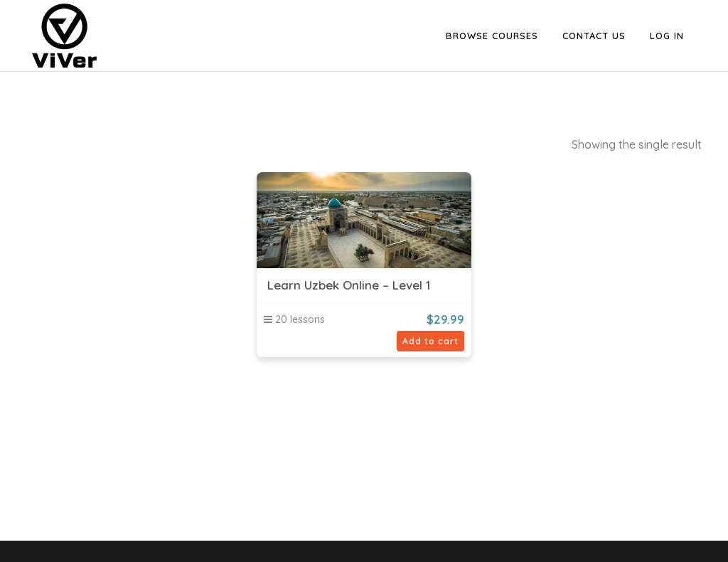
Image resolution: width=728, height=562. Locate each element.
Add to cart (430, 341)
